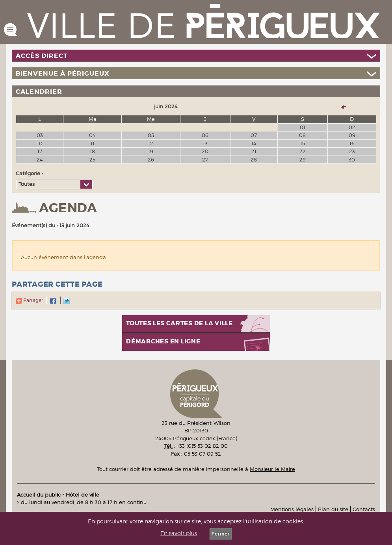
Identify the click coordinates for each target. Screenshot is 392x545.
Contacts (364, 509)
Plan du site (333, 509)
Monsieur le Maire (272, 469)
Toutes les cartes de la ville (179, 323)
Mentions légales (292, 509)
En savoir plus (179, 533)
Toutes (27, 184)
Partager (29, 300)
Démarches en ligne (163, 342)
